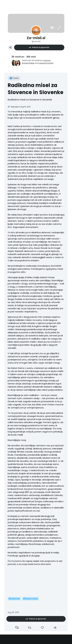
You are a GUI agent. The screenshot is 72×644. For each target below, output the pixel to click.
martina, (47, 60)
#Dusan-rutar (30, 599)
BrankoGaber (29, 63)
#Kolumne (14, 599)
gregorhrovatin (46, 63)
